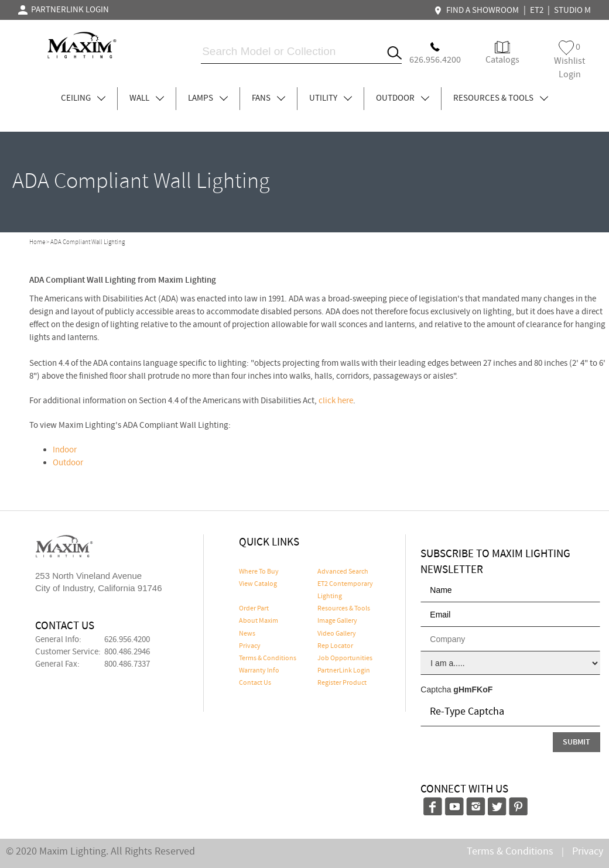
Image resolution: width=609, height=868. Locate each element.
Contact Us (255, 683)
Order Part (254, 609)
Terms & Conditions (268, 658)
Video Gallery (337, 634)
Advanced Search (343, 572)
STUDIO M (572, 11)
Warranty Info (259, 671)
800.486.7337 (127, 664)
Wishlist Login (569, 61)
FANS (268, 98)
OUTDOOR (403, 98)
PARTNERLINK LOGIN (64, 10)
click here (336, 401)
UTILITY (331, 98)
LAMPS (208, 98)
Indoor (65, 450)
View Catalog (258, 584)
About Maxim (259, 621)
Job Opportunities (345, 658)
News (247, 634)
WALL (147, 98)
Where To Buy (259, 572)
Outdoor (68, 463)
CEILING (83, 98)
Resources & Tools (344, 609)
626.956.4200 (127, 640)
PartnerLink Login (344, 671)
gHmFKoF (473, 689)
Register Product (342, 683)
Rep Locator (335, 646)
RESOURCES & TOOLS (501, 98)
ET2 (537, 11)
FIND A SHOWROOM (478, 11)
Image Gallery (337, 621)
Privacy (250, 646)
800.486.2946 (127, 652)
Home (37, 242)
